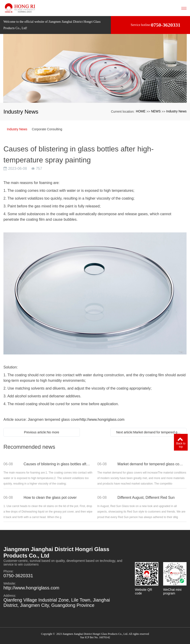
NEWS (156, 111)
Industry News (176, 111)
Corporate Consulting (47, 129)
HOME (141, 111)
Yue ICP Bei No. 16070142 (95, 637)
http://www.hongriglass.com (102, 420)
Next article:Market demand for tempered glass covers (150, 432)
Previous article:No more (42, 432)
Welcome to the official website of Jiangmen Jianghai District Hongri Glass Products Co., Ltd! (52, 25)
